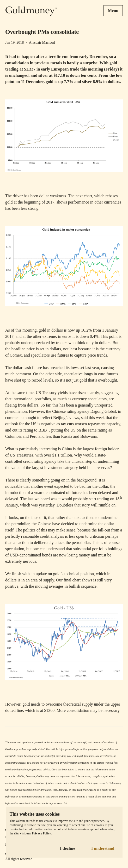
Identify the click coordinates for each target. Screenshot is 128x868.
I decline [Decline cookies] (68, 848)
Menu (113, 11)
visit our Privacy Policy (36, 833)
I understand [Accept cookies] (103, 848)
